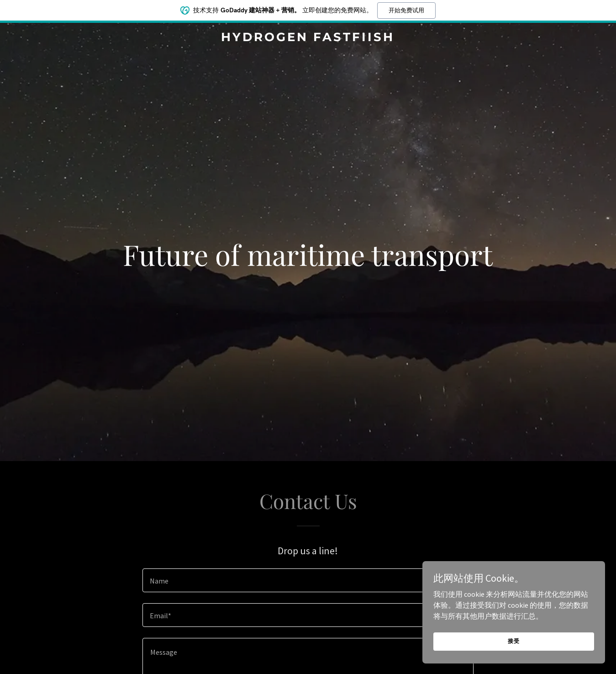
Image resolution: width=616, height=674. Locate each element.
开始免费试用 (406, 10)
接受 (514, 641)
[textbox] (308, 580)
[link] (308, 38)
